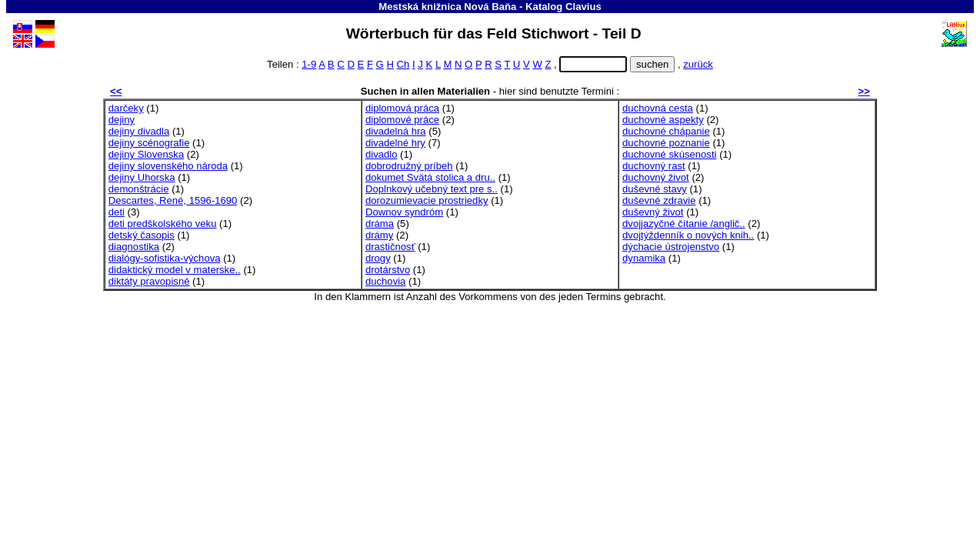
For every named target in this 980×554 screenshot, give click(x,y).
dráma (380, 224)
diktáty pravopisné (149, 281)
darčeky (126, 108)
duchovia (385, 281)
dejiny (122, 120)
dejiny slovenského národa (168, 166)
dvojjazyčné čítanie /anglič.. (684, 224)
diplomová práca (402, 108)
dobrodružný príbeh (409, 166)
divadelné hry (395, 143)
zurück (698, 64)
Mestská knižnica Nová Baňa (447, 7)
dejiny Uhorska (142, 177)
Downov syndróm (404, 212)
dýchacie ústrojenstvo (671, 247)
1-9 (309, 64)
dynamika (644, 258)
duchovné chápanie (666, 131)
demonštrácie (139, 189)
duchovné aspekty (663, 120)
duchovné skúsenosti (669, 154)
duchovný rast (654, 166)
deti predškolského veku (163, 224)
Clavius (583, 7)
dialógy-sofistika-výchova (165, 258)
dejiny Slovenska (146, 154)
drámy (379, 235)
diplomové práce (402, 120)
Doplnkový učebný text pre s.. (432, 189)
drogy (378, 258)
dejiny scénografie (149, 143)
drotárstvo (388, 270)
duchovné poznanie (666, 143)
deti (117, 212)
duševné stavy (655, 189)
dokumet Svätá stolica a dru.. (430, 177)
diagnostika (134, 247)
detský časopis (142, 235)
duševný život (653, 212)
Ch (403, 64)
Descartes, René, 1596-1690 (173, 200)
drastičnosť (390, 247)
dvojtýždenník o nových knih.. (688, 235)
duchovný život (656, 177)
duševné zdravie (659, 200)
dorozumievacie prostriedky (427, 200)
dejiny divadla (139, 131)
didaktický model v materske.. (175, 270)
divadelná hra (396, 131)
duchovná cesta (658, 108)
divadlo (382, 154)
